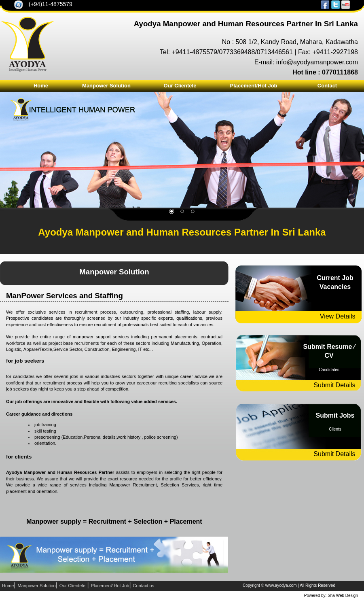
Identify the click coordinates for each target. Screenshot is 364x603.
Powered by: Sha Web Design (331, 596)
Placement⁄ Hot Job (110, 586)
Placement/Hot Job (253, 86)
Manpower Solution (106, 86)
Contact (327, 86)
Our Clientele (180, 86)
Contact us (144, 586)
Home (41, 86)
